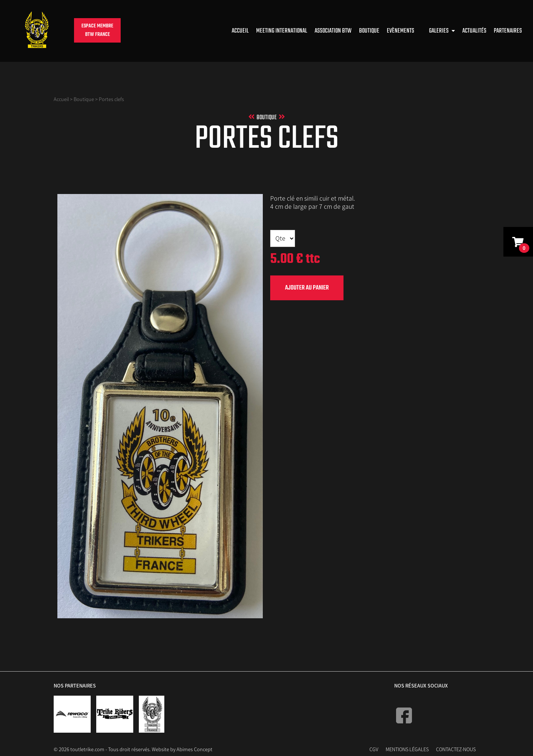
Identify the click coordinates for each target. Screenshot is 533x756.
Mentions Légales (407, 749)
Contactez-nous (456, 749)
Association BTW (333, 31)
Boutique (369, 31)
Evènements (400, 31)
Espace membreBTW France (97, 30)
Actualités (474, 31)
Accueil (240, 31)
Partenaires (508, 31)
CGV (374, 749)
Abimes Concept (195, 749)
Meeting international (282, 31)
